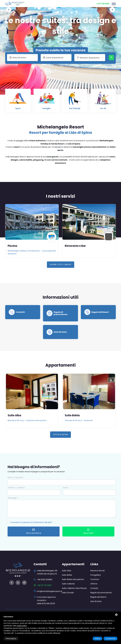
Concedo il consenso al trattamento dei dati (31, 522)
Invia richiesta (34, 531)
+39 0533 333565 (45, 580)
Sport (18, 108)
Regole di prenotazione (60, 313)
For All (103, 108)
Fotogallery (96, 575)
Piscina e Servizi (97, 571)
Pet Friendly (75, 108)
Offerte (94, 584)
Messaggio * (13, 498)
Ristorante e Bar (75, 246)
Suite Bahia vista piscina (73, 579)
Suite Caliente (68, 584)
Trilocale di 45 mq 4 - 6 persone (79, 420)
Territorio (95, 579)
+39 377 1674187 (44, 585)
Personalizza (11, 638)
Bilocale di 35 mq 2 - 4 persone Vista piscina (27, 420)
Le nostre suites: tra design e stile (60, 26)
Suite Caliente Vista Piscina (74, 588)
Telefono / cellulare (16, 488)
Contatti (20, 312)
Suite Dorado (68, 593)
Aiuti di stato (60, 332)
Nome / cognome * (16, 477)
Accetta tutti (110, 638)
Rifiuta (97, 638)
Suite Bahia (72, 415)
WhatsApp (88, 531)
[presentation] (9, 10)
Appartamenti (73, 564)
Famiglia (46, 108)
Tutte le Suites (60, 434)
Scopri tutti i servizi (61, 265)
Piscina (12, 246)
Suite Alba (14, 415)
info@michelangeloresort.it (50, 591)
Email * (66, 488)
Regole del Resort (100, 312)
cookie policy (22, 626)
